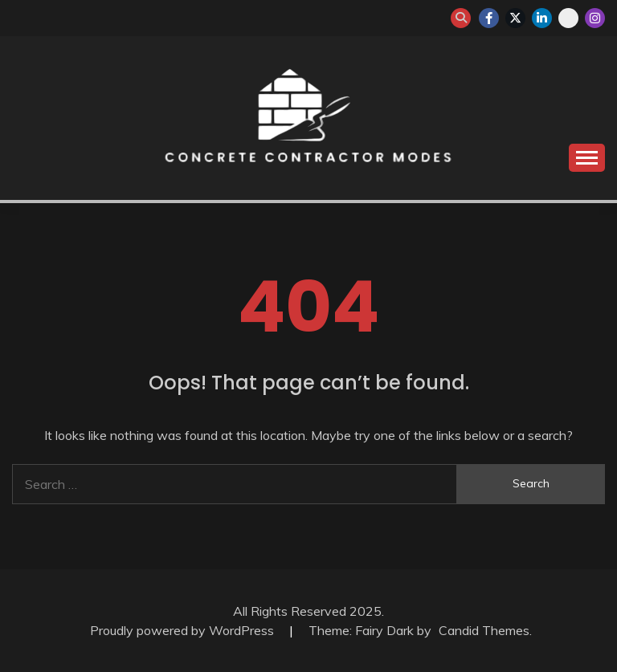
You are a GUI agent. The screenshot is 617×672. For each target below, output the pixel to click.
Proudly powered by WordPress (184, 630)
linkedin (542, 18)
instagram (595, 18)
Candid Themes (484, 630)
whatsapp (568, 18)
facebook (489, 18)
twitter (515, 18)
